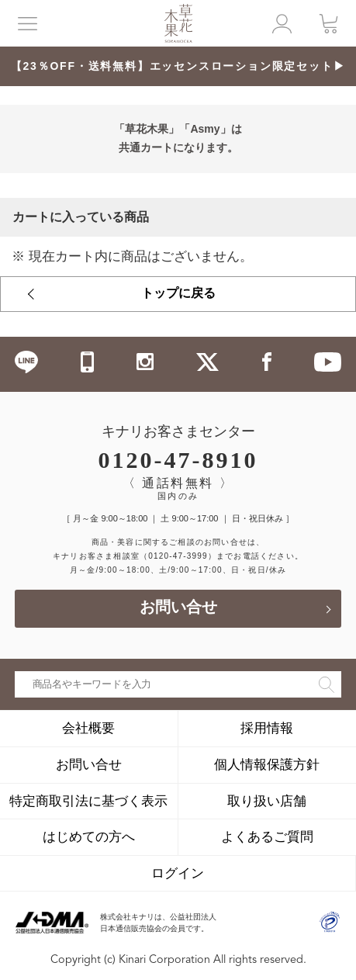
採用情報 (267, 728)
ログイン (178, 873)
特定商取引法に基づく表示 (88, 801)
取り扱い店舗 (267, 801)
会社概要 (88, 728)
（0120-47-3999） (178, 556)
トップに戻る (178, 294)
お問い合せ (178, 608)
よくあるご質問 (267, 836)
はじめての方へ (89, 836)
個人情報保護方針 (267, 764)
